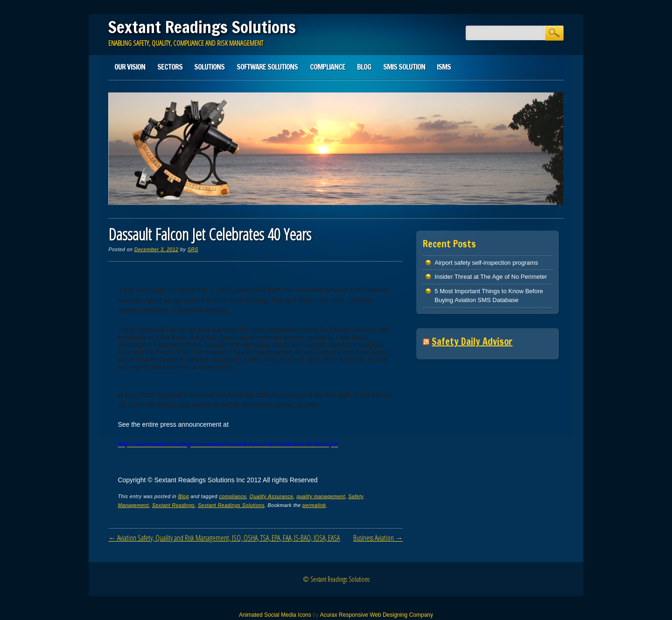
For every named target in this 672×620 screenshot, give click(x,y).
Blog (364, 67)
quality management (321, 496)
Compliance (328, 67)
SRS (193, 249)
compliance (232, 496)
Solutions (209, 67)
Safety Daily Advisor (472, 342)
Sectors (170, 67)
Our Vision (130, 67)
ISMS (444, 67)
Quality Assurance (272, 496)
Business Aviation (378, 538)
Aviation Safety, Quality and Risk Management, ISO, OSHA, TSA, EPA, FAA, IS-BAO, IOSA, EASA (224, 538)
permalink (314, 505)
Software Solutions (267, 67)
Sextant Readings (173, 505)
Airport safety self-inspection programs (486, 263)
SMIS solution (404, 67)
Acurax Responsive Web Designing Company (376, 615)
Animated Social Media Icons (275, 615)
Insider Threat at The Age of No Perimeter (491, 277)
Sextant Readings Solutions (202, 27)
